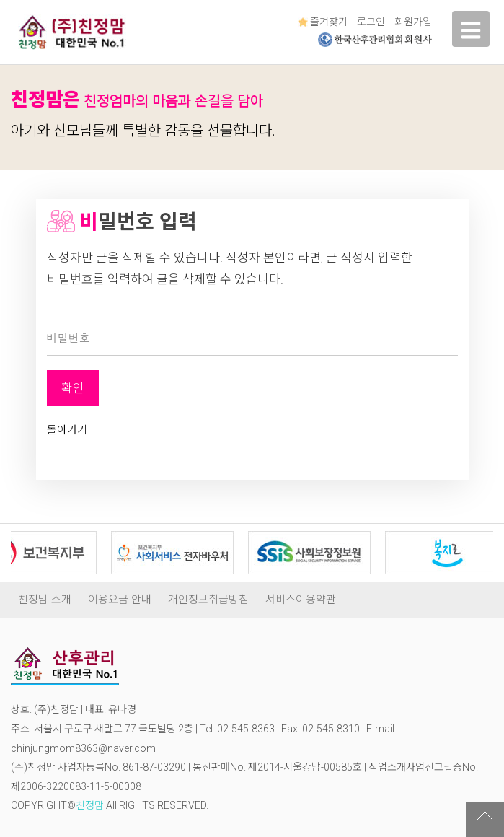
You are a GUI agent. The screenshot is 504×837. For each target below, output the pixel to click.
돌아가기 (67, 430)
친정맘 (90, 805)
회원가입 (413, 22)
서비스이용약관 (301, 600)
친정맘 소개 (45, 600)
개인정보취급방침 (208, 600)
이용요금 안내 (120, 600)
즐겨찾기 (323, 22)
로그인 (371, 22)
